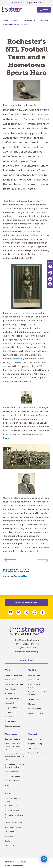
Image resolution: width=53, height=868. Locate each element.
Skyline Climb (34, 699)
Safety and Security (13, 721)
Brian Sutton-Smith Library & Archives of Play (13, 746)
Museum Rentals (12, 712)
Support (33, 734)
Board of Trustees (12, 810)
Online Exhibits (34, 680)
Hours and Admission (13, 675)
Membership (10, 694)
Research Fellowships (14, 776)
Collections (11, 734)
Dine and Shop (11, 717)
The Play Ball (33, 748)
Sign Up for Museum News (27, 602)
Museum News (11, 806)
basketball (18, 359)
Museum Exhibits (35, 675)
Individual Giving (35, 739)
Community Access (13, 827)
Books (7, 841)
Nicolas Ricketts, (14, 571)
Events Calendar (12, 689)
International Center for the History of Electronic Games (14, 757)
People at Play (21, 576)
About (8, 793)
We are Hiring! (27, 660)
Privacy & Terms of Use (16, 862)
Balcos (7, 438)
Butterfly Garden (35, 709)
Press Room (10, 832)
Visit (8, 670)
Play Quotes (10, 846)
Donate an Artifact (12, 781)
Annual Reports (11, 836)
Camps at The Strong (14, 698)
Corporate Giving (35, 744)
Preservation (10, 785)
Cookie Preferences (14, 866)
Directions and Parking (14, 684)
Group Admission (12, 680)
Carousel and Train (36, 713)
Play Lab (32, 704)
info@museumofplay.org (27, 652)
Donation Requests (13, 726)
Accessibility (10, 703)
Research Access (12, 772)
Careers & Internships (14, 822)
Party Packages (11, 708)
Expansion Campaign (37, 753)
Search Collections (13, 739)
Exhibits (33, 670)
